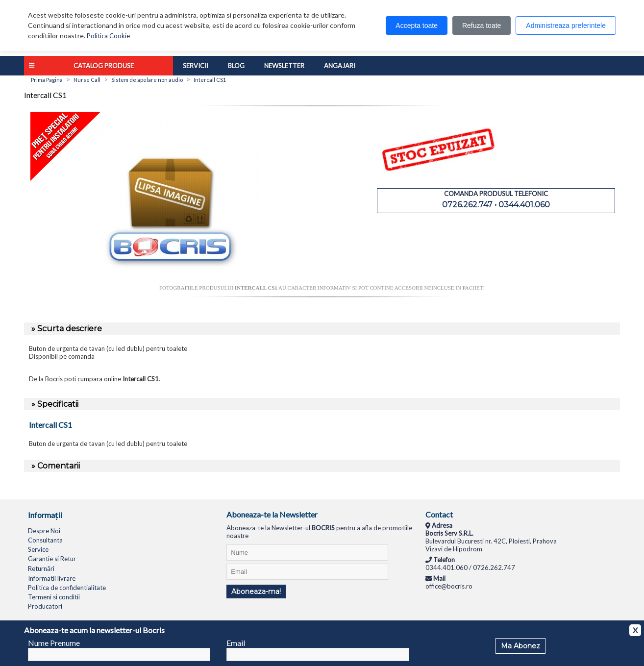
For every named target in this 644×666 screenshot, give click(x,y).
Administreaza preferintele (566, 25)
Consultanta (45, 540)
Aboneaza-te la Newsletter (272, 514)
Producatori (45, 606)
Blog (236, 66)
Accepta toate (417, 25)
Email (236, 643)
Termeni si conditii (54, 597)
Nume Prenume (54, 643)
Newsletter (284, 66)
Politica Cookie (108, 36)
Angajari (340, 66)
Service (38, 549)
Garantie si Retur (52, 559)
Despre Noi (44, 531)
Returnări (41, 568)
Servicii (196, 66)
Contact (439, 514)
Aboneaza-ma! (256, 592)
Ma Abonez (520, 646)
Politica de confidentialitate (67, 588)
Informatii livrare (52, 578)
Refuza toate (482, 25)
